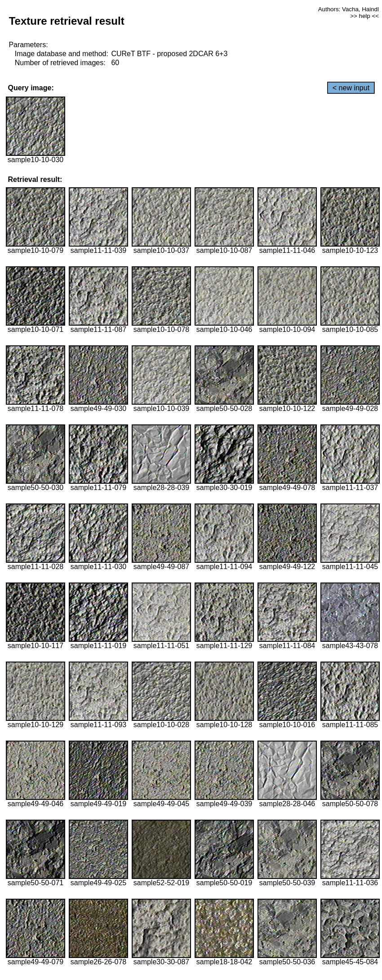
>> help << (364, 16)
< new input (351, 88)
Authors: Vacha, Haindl (349, 9)
